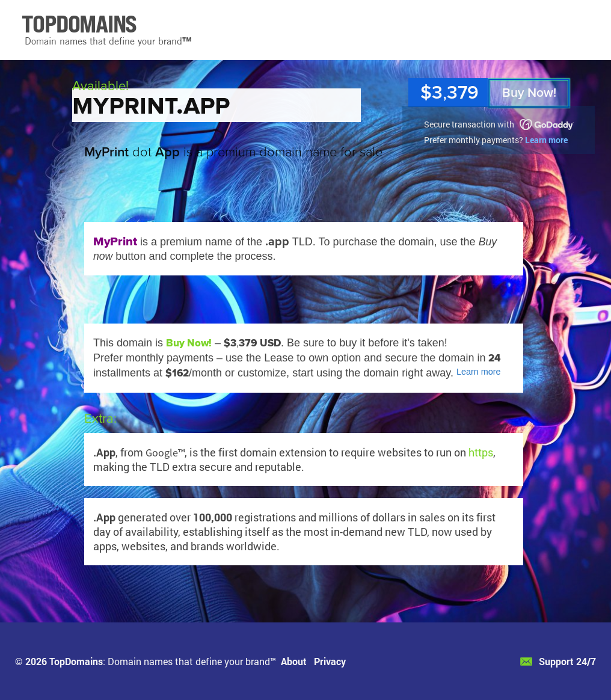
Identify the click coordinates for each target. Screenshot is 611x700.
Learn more (546, 140)
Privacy (330, 661)
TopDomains (76, 661)
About (294, 661)
